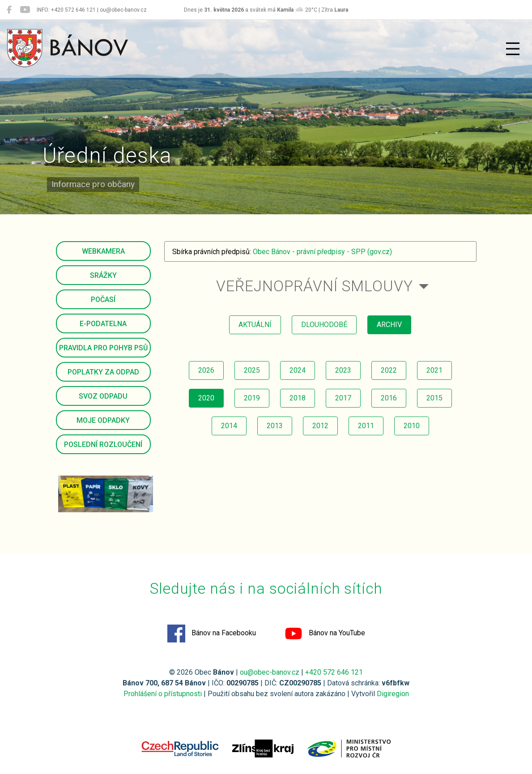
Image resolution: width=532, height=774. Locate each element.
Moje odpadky (103, 420)
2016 (389, 398)
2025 (252, 370)
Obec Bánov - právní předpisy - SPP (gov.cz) (322, 252)
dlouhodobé (324, 325)
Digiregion (393, 694)
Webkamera (103, 251)
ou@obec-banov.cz (270, 672)
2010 (412, 426)
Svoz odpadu (103, 396)
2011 (366, 426)
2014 (229, 426)
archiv (389, 325)
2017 (343, 398)
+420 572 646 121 (334, 672)
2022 (389, 370)
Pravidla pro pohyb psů (103, 348)
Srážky (103, 275)
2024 (298, 370)
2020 (206, 398)
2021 (434, 370)
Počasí (103, 300)
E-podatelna (103, 324)
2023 (343, 370)
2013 (275, 426)
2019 (252, 398)
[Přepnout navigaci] (513, 49)
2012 (320, 426)
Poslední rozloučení (103, 444)
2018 (298, 398)
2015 (434, 398)
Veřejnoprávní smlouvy (315, 286)
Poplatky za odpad (103, 372)
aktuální (255, 325)
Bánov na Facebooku (212, 634)
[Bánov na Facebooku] (9, 10)
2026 (206, 370)
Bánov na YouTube (325, 634)
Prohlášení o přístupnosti (163, 694)
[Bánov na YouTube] (25, 10)
